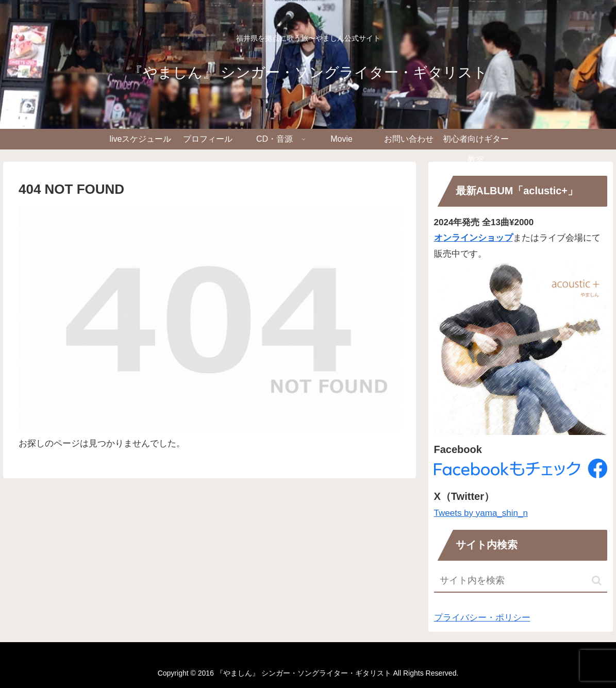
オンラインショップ (473, 238)
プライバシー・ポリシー (482, 618)
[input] (521, 581)
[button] (597, 581)
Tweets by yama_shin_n (481, 513)
